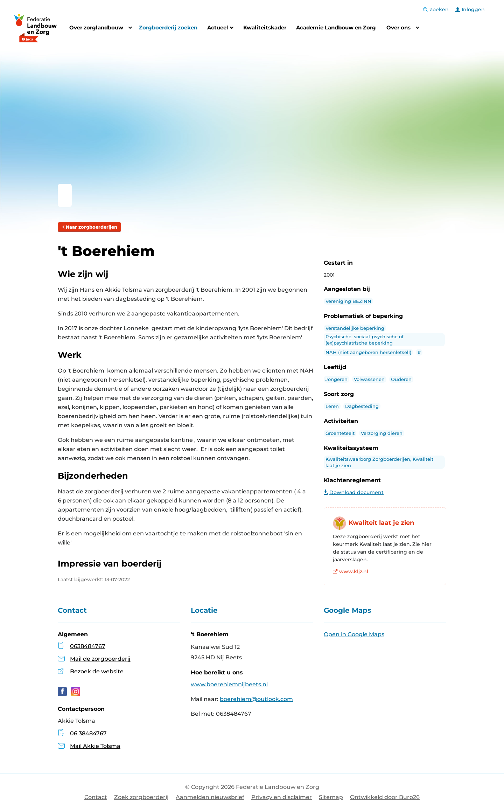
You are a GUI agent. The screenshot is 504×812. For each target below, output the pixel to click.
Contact (96, 797)
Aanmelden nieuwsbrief (210, 797)
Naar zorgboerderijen (89, 227)
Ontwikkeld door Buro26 (385, 797)
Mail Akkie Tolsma (89, 746)
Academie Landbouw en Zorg (336, 27)
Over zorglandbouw (96, 27)
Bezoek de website (97, 671)
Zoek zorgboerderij (141, 797)
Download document (354, 492)
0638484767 (88, 646)
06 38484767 (82, 733)
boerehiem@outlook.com (256, 699)
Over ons (398, 27)
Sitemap (331, 797)
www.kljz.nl (351, 571)
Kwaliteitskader (265, 27)
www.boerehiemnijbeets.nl (229, 684)
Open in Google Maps (354, 634)
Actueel (220, 28)
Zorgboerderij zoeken (168, 27)
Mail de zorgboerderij (100, 659)
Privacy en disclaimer (282, 797)
